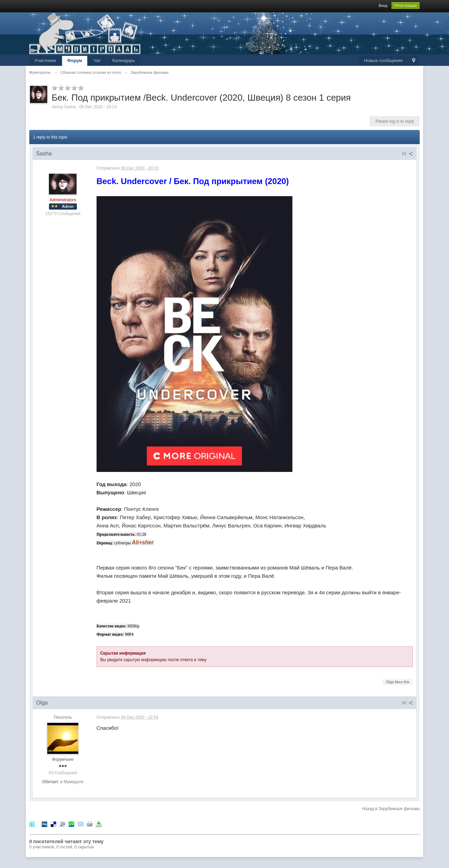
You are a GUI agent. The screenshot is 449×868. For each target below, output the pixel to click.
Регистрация (406, 6)
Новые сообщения (383, 60)
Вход (383, 6)
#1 (408, 154)
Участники (45, 60)
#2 (408, 703)
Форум (75, 60)
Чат (97, 60)
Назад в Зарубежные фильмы (391, 809)
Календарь (124, 60)
